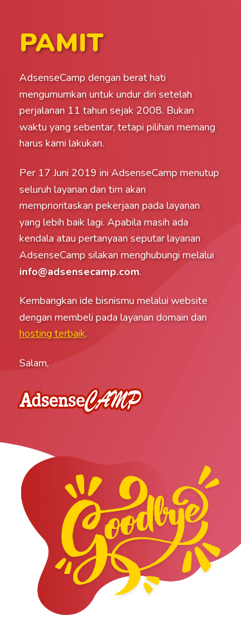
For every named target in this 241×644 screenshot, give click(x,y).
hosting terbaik (52, 334)
